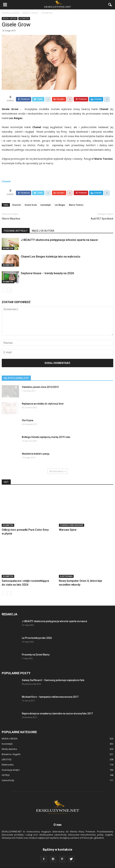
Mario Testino (76, 197)
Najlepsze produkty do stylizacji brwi (43, 396)
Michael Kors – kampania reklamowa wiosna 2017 (50, 689)
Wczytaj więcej (58, 463)
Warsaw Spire (68, 522)
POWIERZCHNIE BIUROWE (72, 517)
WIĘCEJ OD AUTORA (43, 223)
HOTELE (6, 767)
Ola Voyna (28, 412)
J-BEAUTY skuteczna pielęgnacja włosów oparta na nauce (59, 232)
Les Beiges (60, 197)
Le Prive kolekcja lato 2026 (37, 630)
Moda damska (9, 741)
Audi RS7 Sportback (102, 211)
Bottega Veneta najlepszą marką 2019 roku (46, 429)
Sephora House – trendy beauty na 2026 (47, 265)
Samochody (8, 772)
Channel (16, 197)
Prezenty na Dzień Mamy (36, 647)
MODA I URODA (10, 18)
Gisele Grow (31, 197)
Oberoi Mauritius (11, 211)
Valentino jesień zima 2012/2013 (40, 379)
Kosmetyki (24, 18)
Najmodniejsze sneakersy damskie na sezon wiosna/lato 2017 (57, 706)
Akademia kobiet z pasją (36, 446)
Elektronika (66, 568)
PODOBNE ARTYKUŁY (16, 223)
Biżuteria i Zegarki (11, 746)
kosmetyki (46, 197)
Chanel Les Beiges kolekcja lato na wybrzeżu (50, 248)
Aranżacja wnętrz (11, 762)
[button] (110, 5)
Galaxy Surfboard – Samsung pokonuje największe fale (53, 672)
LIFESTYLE (7, 751)
